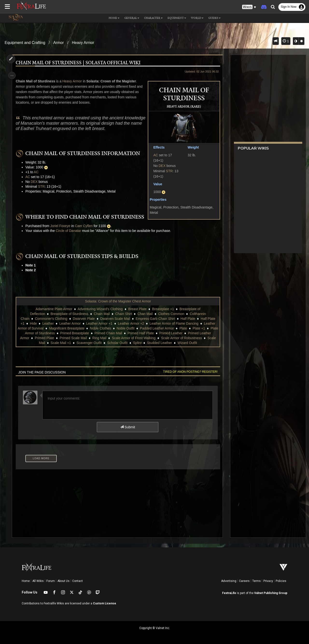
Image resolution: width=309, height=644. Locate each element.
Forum (51, 581)
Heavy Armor (83, 43)
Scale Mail (53, 343)
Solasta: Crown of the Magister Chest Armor (118, 301)
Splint (153, 343)
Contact (77, 581)
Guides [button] (214, 18)
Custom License (105, 603)
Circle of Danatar (70, 231)
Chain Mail (101, 314)
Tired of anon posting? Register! (189, 372)
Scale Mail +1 (77, 343)
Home (26, 581)
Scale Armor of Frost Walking (156, 338)
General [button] (132, 18)
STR (168, 171)
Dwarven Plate (83, 319)
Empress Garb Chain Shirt (155, 319)
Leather (48, 323)
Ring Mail (121, 338)
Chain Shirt (123, 314)
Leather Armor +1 (99, 323)
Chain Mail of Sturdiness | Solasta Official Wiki (79, 63)
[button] (249, 7)
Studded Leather (176, 343)
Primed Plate (67, 338)
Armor (59, 43)
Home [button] (114, 18)
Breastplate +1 (163, 309)
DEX (160, 166)
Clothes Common (171, 314)
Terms (256, 581)
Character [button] (153, 18)
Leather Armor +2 (131, 323)
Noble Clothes (109, 328)
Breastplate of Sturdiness (69, 314)
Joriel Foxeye (61, 226)
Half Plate (188, 319)
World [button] (197, 18)
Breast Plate (137, 309)
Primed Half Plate (156, 333)
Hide (33, 323)
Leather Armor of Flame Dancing (174, 323)
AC (154, 155)
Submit (127, 427)
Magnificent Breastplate (75, 328)
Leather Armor (70, 323)
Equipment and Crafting (25, 43)
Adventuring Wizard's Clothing (100, 309)
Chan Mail (145, 314)
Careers (244, 581)
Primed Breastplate (89, 333)
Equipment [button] (177, 18)
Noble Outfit (134, 328)
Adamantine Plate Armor (54, 309)
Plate (192, 328)
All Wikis (38, 581)
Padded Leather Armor (166, 328)
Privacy (268, 581)
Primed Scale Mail (95, 338)
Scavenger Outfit (105, 343)
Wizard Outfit (203, 343)
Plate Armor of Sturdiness (50, 333)
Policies (281, 581)
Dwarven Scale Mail (115, 319)
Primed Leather (186, 333)
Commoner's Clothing (51, 319)
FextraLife (229, 593)
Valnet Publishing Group (271, 593)
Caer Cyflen (85, 226)
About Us (63, 581)
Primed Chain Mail (123, 333)
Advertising (229, 581)
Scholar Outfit (133, 343)
